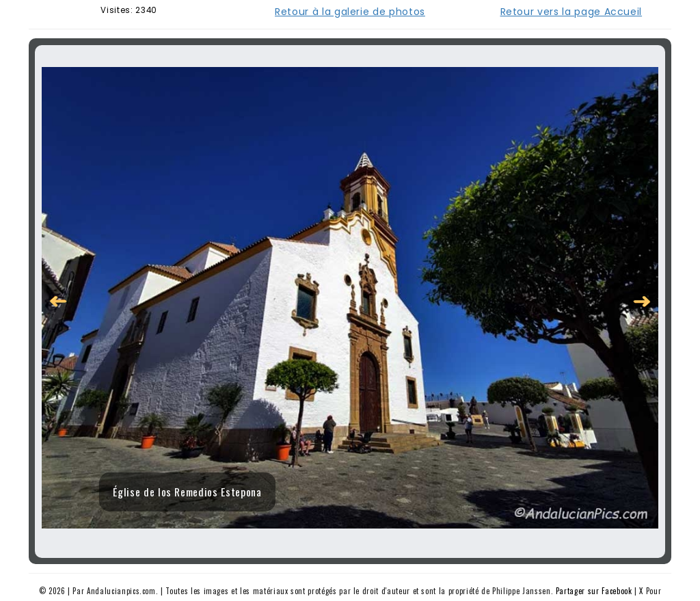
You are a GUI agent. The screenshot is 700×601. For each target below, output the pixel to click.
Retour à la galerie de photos (350, 12)
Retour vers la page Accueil (571, 12)
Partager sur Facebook (594, 591)
